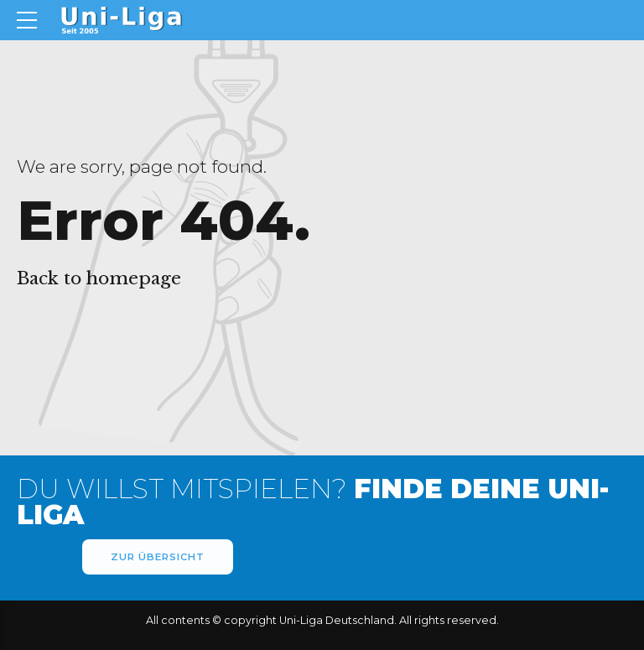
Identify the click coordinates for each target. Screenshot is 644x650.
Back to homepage (99, 278)
